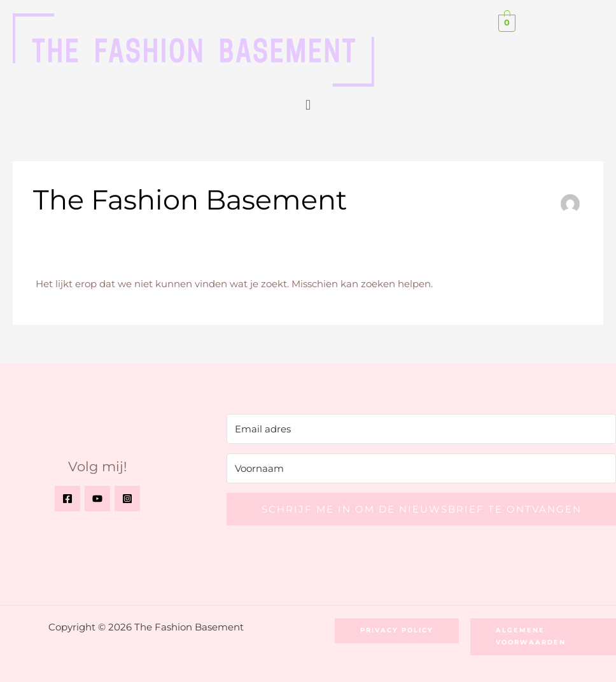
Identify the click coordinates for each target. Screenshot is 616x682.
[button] (308, 105)
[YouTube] (97, 499)
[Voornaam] (421, 468)
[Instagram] (127, 499)
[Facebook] (67, 499)
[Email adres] (421, 429)
